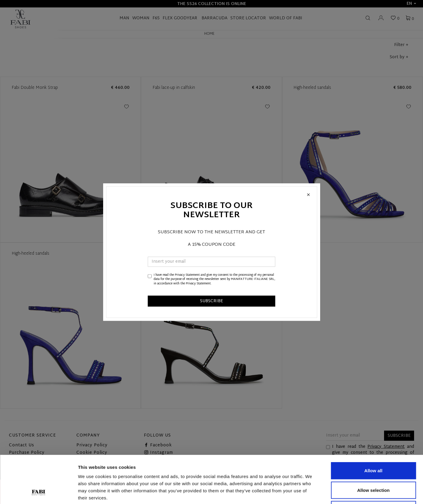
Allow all (374, 426)
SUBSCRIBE (211, 301)
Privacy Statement (187, 275)
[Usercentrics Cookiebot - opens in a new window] (38, 492)
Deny (374, 465)
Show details (312, 492)
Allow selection (373, 446)
